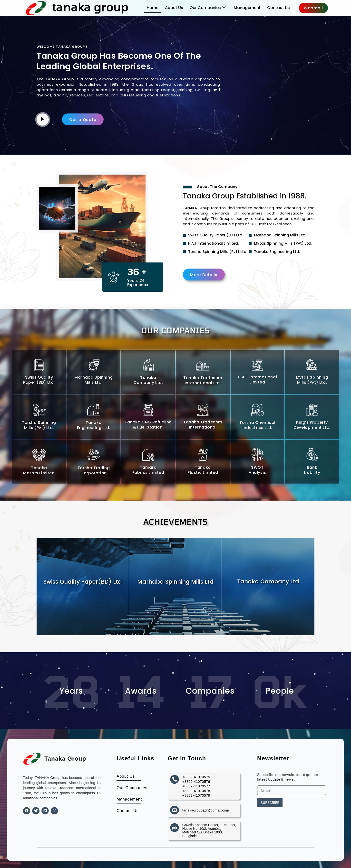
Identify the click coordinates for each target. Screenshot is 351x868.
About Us (174, 8)
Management (247, 8)
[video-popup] (43, 120)
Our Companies (208, 8)
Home (153, 8)
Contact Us (278, 8)
